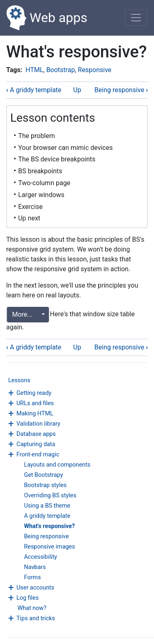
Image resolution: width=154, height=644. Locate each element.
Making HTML (35, 414)
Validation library (38, 424)
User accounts (35, 588)
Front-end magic (38, 455)
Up (77, 90)
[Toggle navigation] (136, 18)
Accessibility (40, 557)
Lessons (19, 380)
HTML (34, 70)
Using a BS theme (47, 506)
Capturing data (36, 444)
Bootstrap (61, 70)
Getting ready (34, 393)
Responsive (95, 70)
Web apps (47, 18)
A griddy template (47, 516)
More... (21, 314)
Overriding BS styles (50, 495)
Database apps (36, 434)
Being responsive (46, 536)
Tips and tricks (36, 618)
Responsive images (49, 547)
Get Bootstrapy (43, 475)
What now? (32, 608)
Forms (32, 577)
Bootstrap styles (45, 485)
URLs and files (35, 403)
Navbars (35, 567)
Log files (28, 598)
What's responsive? (49, 526)
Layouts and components (57, 465)
